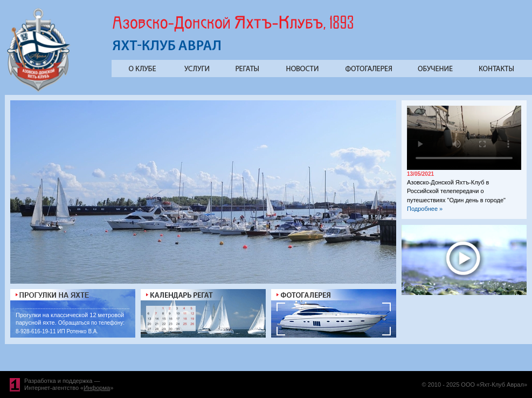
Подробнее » (425, 209)
